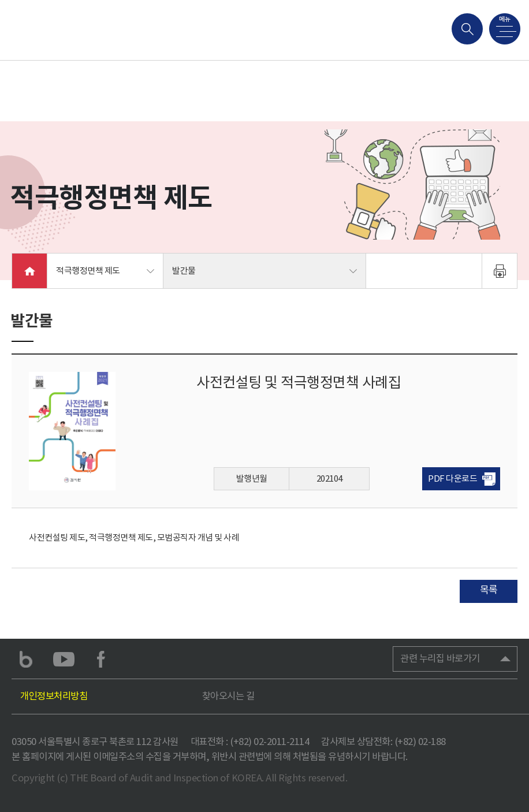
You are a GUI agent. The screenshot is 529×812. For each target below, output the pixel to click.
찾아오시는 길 (228, 696)
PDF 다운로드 (452, 478)
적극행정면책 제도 (88, 271)
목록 (489, 590)
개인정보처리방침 (54, 696)
